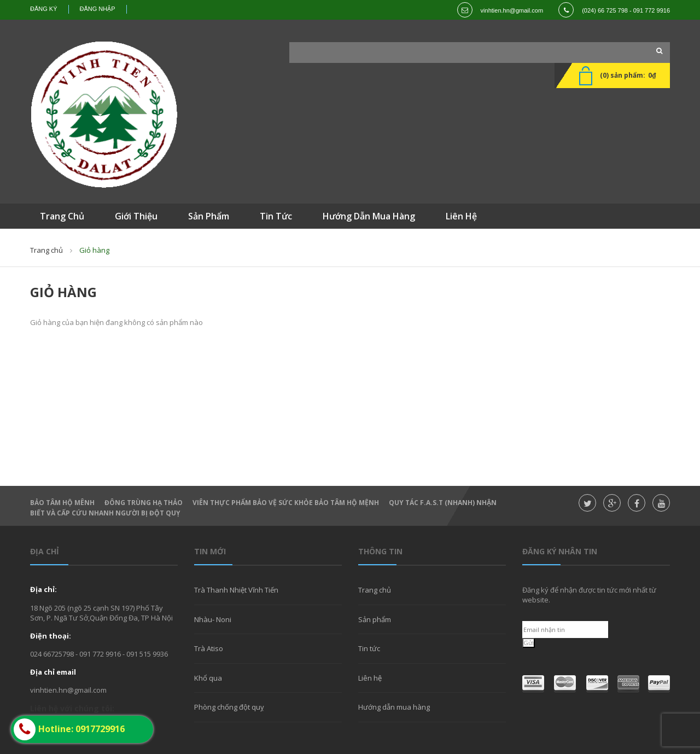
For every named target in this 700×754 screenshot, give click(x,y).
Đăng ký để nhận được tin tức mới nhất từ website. (589, 595)
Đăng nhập (98, 9)
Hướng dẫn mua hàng (394, 707)
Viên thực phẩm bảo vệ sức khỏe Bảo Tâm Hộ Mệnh (286, 503)
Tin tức (369, 648)
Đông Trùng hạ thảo (144, 503)
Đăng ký (44, 9)
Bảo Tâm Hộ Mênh (62, 503)
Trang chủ (375, 590)
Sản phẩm (375, 619)
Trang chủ (46, 250)
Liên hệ (370, 678)
